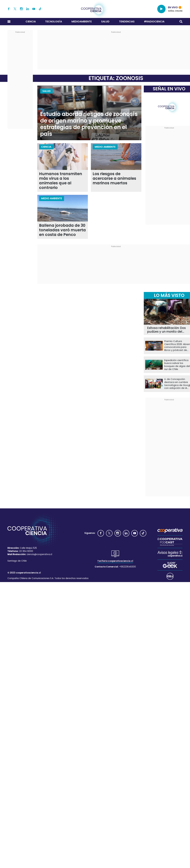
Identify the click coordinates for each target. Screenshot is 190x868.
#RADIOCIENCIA (154, 22)
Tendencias (127, 22)
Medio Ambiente (105, 147)
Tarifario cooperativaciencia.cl (115, 561)
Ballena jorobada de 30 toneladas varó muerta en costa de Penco (62, 230)
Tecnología (54, 22)
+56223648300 (128, 567)
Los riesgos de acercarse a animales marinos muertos (114, 179)
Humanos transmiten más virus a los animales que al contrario (61, 181)
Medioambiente (82, 22)
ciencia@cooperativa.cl (39, 554)
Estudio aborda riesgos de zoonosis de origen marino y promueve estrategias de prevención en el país (89, 124)
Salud (105, 22)
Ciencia (31, 22)
